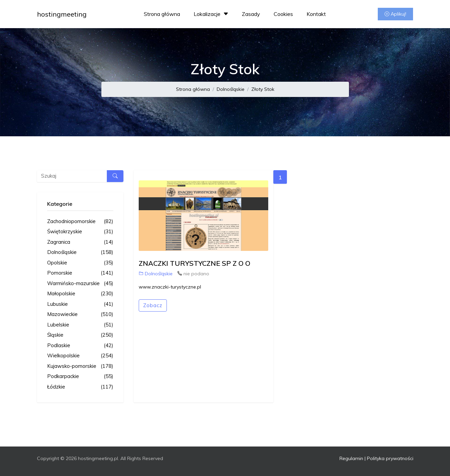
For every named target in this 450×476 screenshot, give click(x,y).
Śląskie (80, 335)
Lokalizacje (212, 14)
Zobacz (153, 305)
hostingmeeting (62, 14)
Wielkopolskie (80, 356)
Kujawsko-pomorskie (80, 366)
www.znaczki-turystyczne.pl (170, 287)
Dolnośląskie (231, 89)
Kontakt (316, 14)
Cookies (283, 14)
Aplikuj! (395, 14)
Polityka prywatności (390, 458)
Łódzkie (80, 387)
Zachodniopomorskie (80, 222)
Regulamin (351, 458)
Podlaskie (80, 346)
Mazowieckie (80, 314)
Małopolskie (80, 294)
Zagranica (80, 242)
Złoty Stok (263, 89)
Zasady (251, 14)
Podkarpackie (80, 376)
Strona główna (162, 14)
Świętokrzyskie (80, 232)
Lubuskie (80, 304)
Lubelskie (80, 325)
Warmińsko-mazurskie (80, 284)
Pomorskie (80, 273)
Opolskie (80, 263)
